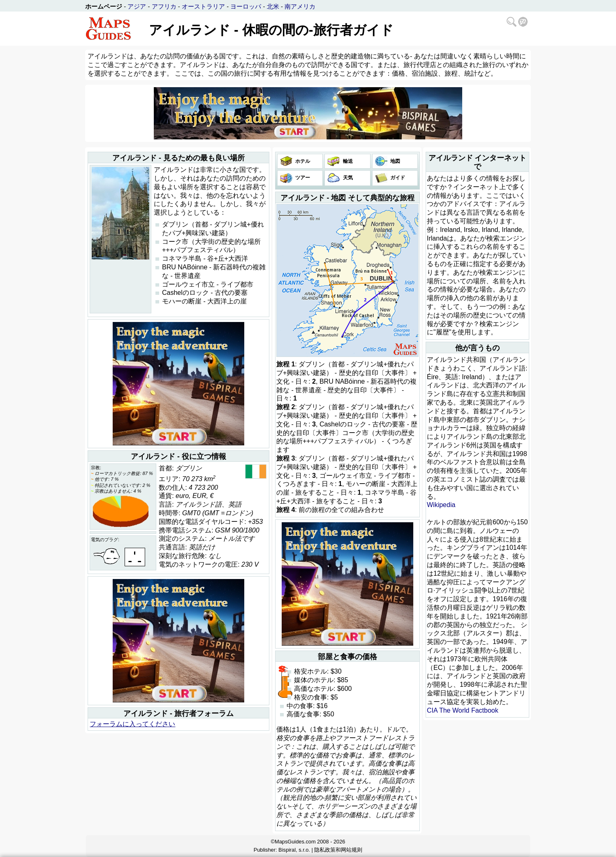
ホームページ (104, 6)
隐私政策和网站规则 (338, 850)
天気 (347, 178)
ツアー (302, 178)
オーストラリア (203, 6)
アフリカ (164, 6)
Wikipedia (441, 505)
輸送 (347, 161)
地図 (395, 161)
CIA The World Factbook (463, 710)
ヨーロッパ (246, 6)
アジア (137, 6)
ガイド (397, 178)
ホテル (302, 161)
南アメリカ (300, 6)
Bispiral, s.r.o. (294, 850)
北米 (273, 6)
